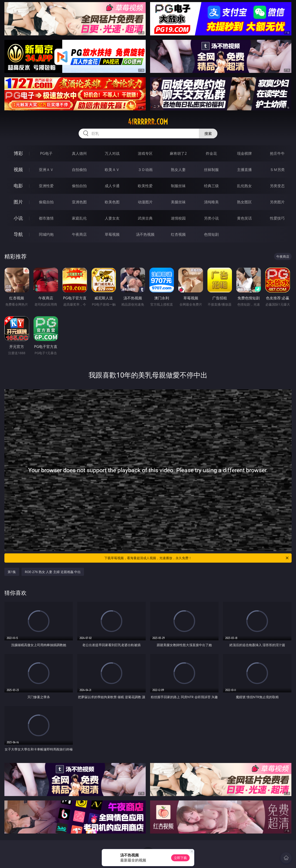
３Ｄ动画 (145, 170)
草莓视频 (112, 234)
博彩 (18, 153)
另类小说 (211, 218)
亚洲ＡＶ (46, 170)
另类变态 (277, 186)
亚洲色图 (79, 202)
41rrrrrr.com (148, 122)
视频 (18, 169)
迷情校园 (178, 218)
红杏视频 (178, 234)
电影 (18, 186)
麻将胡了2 (178, 153)
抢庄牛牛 (277, 153)
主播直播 (244, 170)
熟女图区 (244, 202)
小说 (18, 218)
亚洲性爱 (46, 186)
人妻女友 (112, 218)
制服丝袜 (178, 186)
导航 (18, 234)
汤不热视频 (145, 234)
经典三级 (211, 186)
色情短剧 (211, 234)
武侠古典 (145, 218)
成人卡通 (112, 186)
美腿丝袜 (178, 202)
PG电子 (46, 153)
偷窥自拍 (46, 202)
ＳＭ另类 (277, 170)
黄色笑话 (244, 218)
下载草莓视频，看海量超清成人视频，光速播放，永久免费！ (197, 558)
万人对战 (112, 153)
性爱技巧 (277, 218)
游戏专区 (145, 153)
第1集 (12, 572)
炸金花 (211, 153)
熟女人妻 (178, 170)
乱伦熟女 (244, 186)
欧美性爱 (145, 186)
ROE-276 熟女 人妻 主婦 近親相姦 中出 (53, 572)
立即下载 (180, 858)
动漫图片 (145, 202)
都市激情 (46, 218)
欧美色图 (112, 202)
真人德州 (79, 153)
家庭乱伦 (79, 218)
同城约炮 (46, 234)
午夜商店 (79, 234)
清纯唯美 (211, 202)
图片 (18, 202)
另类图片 (277, 202)
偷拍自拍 (79, 186)
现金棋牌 (244, 153)
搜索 (208, 133)
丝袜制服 (211, 170)
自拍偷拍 (79, 170)
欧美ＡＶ (112, 170)
